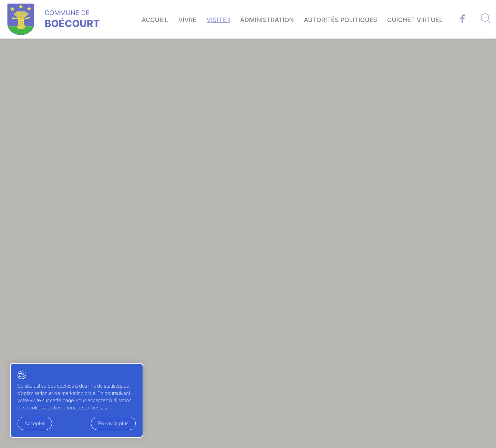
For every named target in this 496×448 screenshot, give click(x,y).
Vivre (188, 20)
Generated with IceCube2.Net (443, 440)
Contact (344, 353)
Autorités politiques (340, 20)
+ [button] (35, 138)
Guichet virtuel (415, 20)
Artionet (396, 440)
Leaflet (141, 265)
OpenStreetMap (167, 265)
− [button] (35, 147)
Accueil (155, 20)
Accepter (35, 424)
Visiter (218, 20)
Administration (267, 20)
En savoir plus (77, 424)
